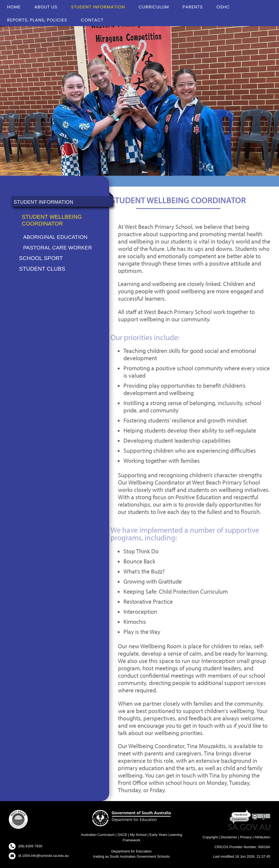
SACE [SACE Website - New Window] (122, 835)
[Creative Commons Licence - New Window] (261, 816)
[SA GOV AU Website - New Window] (249, 827)
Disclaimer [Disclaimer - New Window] (229, 837)
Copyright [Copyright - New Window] (210, 837)
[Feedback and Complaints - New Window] (241, 816)
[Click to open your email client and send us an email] (39, 856)
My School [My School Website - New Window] (138, 835)
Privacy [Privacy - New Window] (246, 837)
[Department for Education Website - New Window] (131, 818)
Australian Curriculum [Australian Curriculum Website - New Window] (98, 835)
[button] (18, 820)
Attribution (262, 837)
